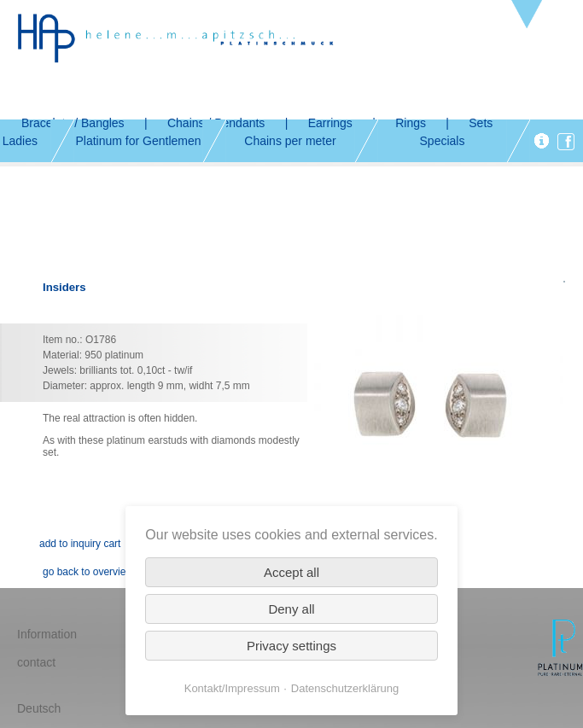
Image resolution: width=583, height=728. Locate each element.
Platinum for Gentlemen (138, 141)
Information (47, 634)
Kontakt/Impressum (232, 688)
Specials (443, 141)
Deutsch (39, 708)
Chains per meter (290, 141)
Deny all (291, 609)
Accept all (291, 572)
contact (36, 662)
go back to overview (88, 572)
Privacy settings (291, 646)
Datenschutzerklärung (345, 688)
